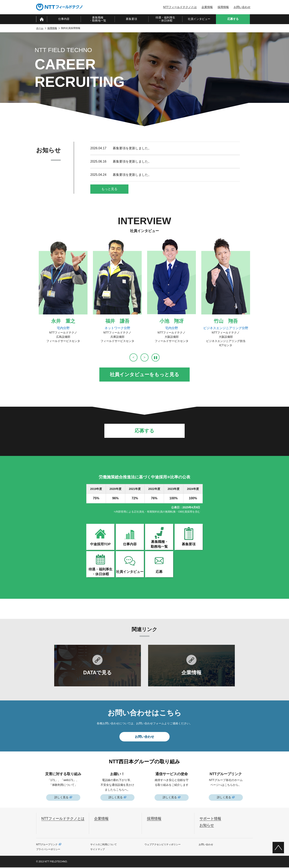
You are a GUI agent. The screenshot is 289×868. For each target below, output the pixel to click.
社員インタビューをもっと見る (144, 374)
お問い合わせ (242, 7)
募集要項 (131, 19)
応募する (144, 431)
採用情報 (223, 7)
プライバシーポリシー (48, 850)
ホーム (40, 28)
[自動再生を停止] (156, 357)
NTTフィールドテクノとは (180, 7)
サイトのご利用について (104, 845)
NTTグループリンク (47, 845)
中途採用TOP (100, 544)
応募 (159, 572)
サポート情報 (210, 819)
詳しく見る (61, 798)
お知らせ (207, 826)
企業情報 (207, 7)
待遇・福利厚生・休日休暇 (165, 19)
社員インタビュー (199, 19)
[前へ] (133, 357)
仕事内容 (64, 19)
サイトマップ (98, 850)
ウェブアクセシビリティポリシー (163, 845)
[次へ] (144, 357)
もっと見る (109, 189)
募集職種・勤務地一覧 (98, 19)
